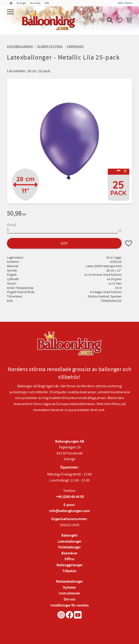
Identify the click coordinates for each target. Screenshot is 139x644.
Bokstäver (69, 553)
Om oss (69, 599)
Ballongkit (69, 536)
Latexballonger (70, 542)
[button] (11, 12)
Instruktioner (69, 593)
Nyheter (69, 588)
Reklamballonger (69, 582)
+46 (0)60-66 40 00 (70, 497)
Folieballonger (69, 547)
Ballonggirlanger (70, 565)
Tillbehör (69, 571)
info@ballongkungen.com (69, 511)
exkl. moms (125, 3)
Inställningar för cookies (70, 605)
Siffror (69, 559)
